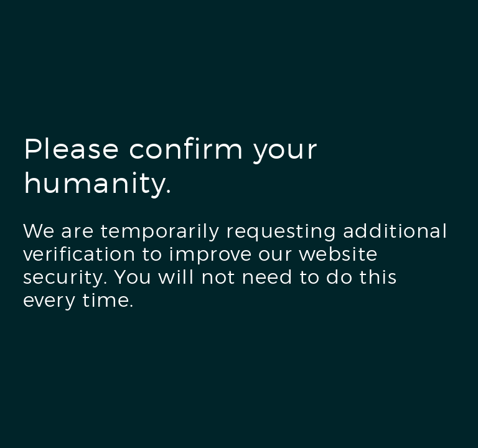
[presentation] (118, 366)
